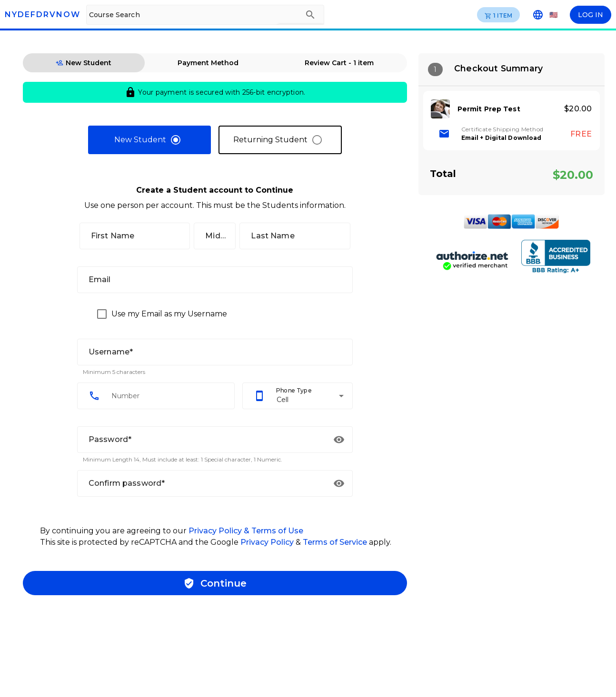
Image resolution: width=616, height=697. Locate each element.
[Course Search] (192, 15)
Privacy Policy (267, 542)
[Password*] (204, 440)
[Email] (215, 280)
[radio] (149, 140)
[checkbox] (160, 314)
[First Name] (135, 236)
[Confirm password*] (204, 483)
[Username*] (215, 352)
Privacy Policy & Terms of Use (246, 531)
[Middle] (215, 236)
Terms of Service (336, 542)
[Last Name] (295, 236)
